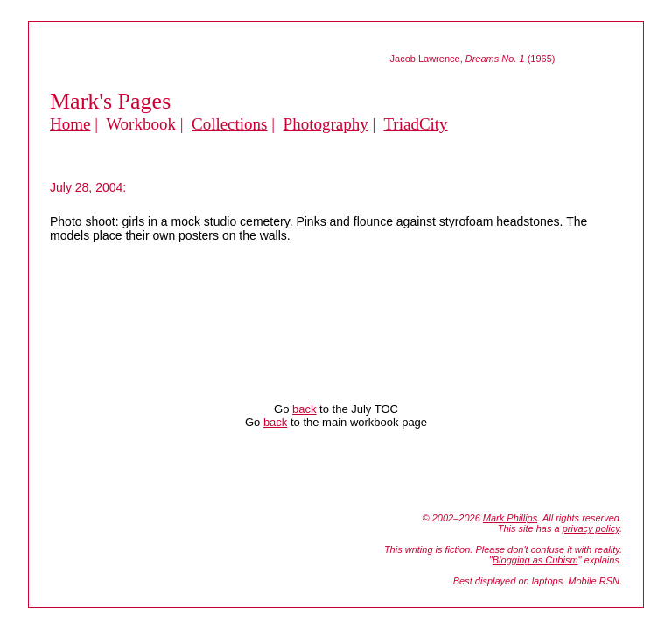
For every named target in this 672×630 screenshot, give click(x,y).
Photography (326, 124)
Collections (230, 124)
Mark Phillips (510, 518)
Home (70, 124)
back (304, 409)
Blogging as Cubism (535, 560)
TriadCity (415, 124)
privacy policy (591, 528)
